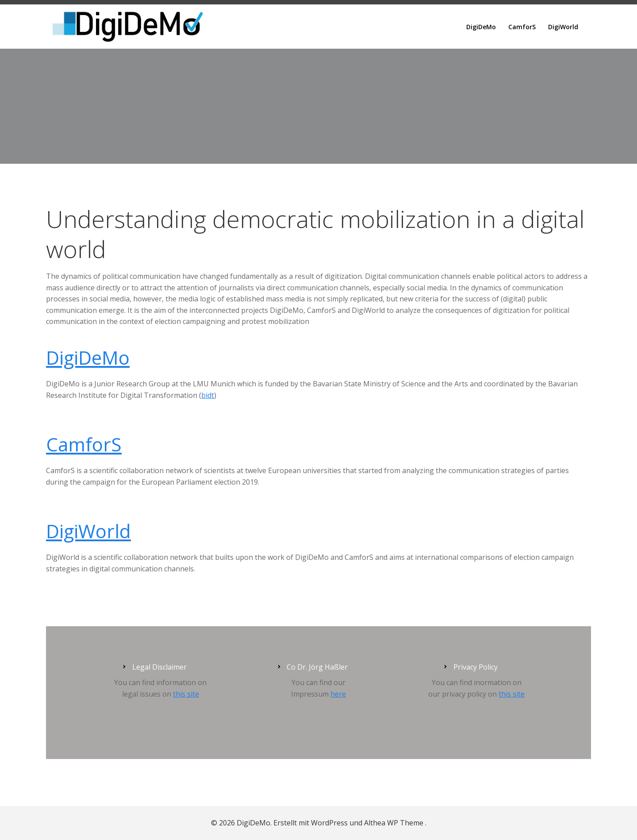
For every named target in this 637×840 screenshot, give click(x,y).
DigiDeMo (481, 27)
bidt (208, 395)
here (338, 694)
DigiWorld (563, 27)
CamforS (522, 27)
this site (186, 694)
